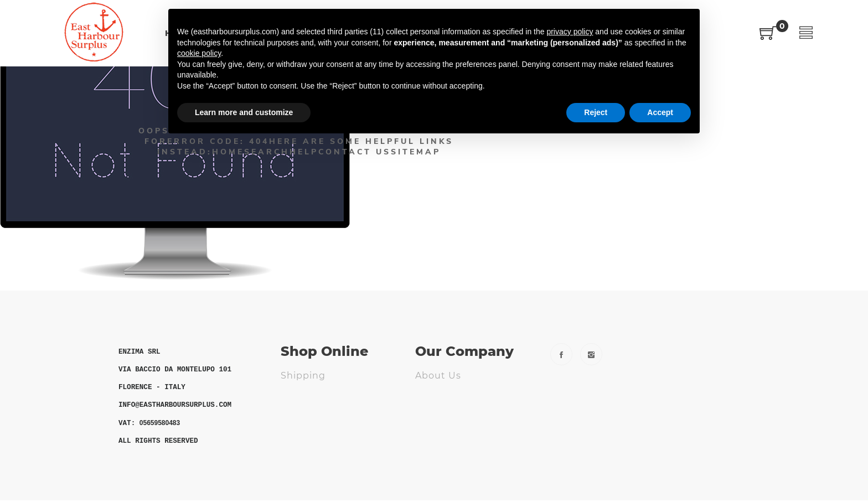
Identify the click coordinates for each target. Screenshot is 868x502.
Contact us (443, 393)
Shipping (303, 376)
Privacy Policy (449, 411)
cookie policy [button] (199, 53)
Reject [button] (596, 112)
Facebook (561, 354)
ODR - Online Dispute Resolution (334, 434)
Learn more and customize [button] (244, 112)
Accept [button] (660, 112)
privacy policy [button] (570, 32)
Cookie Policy (448, 429)
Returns (301, 393)
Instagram (591, 354)
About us (438, 376)
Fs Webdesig (447, 446)
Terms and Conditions (335, 411)
